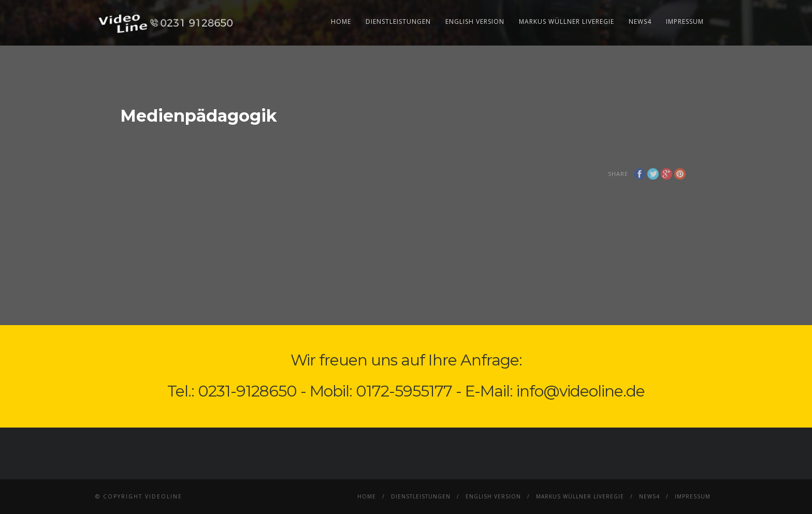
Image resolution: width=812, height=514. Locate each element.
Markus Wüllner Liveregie (567, 21)
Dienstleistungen (398, 21)
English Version (475, 21)
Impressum (685, 21)
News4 (640, 21)
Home (341, 21)
